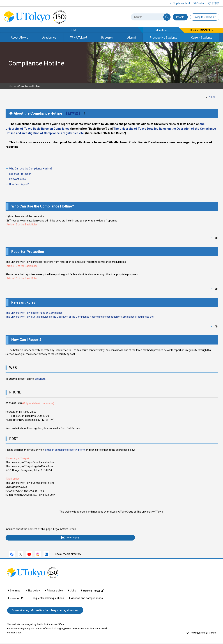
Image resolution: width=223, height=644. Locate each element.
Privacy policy (55, 591)
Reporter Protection (20, 174)
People (180, 17)
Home (12, 86)
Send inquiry (26, 538)
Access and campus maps (87, 599)
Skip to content (181, 3)
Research (107, 38)
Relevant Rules (17, 179)
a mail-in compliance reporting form (65, 450)
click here (40, 379)
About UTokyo (19, 38)
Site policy (34, 591)
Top (215, 238)
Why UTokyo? (79, 38)
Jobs (73, 591)
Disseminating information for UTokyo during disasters (45, 611)
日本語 (212, 97)
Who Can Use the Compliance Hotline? (31, 169)
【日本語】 (74, 113)
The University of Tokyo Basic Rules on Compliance (34, 313)
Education (161, 30)
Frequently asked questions (48, 599)
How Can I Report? (19, 184)
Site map (15, 591)
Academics (49, 38)
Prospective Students (163, 38)
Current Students (202, 38)
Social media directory (68, 555)
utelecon (17, 599)
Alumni (131, 38)
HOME (73, 30)
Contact (201, 3)
